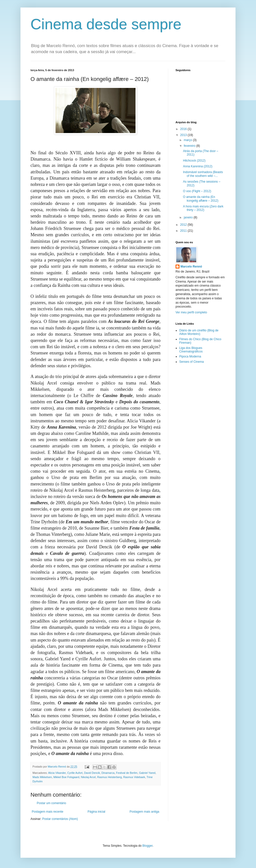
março (188, 140)
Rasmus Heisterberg (109, 777)
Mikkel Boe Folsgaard (66, 777)
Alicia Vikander (57, 773)
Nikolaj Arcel (88, 777)
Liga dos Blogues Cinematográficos (191, 350)
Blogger (148, 846)
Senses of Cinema (191, 362)
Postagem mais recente (47, 812)
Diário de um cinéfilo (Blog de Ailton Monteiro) (199, 332)
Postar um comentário (51, 803)
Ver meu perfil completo (191, 312)
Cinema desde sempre (106, 24)
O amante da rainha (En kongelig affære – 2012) (201, 199)
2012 (184, 225)
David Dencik (92, 773)
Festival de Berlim (127, 773)
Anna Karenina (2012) (198, 166)
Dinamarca (108, 773)
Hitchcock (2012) (194, 161)
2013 (184, 135)
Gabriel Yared (147, 773)
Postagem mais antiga (144, 812)
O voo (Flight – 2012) (197, 191)
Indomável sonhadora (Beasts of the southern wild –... (203, 174)
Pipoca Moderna (190, 356)
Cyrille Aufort (75, 773)
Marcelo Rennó (191, 267)
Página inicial (96, 812)
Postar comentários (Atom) (60, 819)
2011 (184, 231)
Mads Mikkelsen (42, 777)
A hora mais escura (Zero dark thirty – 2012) (203, 208)
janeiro (189, 217)
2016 (184, 129)
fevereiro (190, 146)
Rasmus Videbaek (134, 777)
